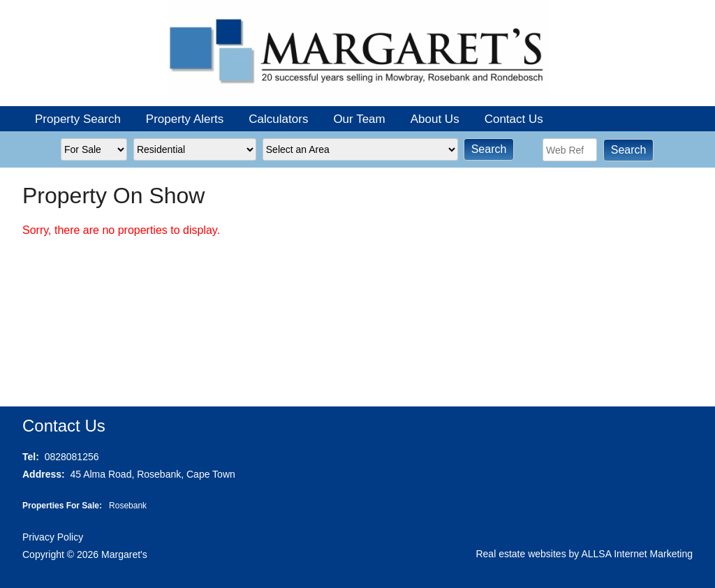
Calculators (278, 119)
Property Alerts (185, 119)
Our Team (359, 119)
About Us (435, 119)
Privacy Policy (53, 537)
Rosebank (128, 506)
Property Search (78, 119)
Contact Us (514, 119)
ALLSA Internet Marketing (637, 554)
